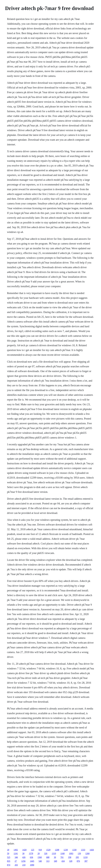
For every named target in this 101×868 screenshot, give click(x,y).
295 (77, 857)
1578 (31, 853)
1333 (83, 850)
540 (40, 861)
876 (78, 861)
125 (32, 850)
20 (39, 853)
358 (70, 857)
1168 (62, 853)
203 (16, 865)
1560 (40, 857)
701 (62, 857)
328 (71, 861)
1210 (85, 857)
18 (8, 850)
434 (63, 861)
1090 (32, 865)
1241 (16, 853)
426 (24, 857)
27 (16, 861)
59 (8, 853)
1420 (24, 850)
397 (86, 861)
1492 (16, 850)
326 (46, 853)
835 (9, 861)
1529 (48, 850)
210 (24, 865)
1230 (66, 850)
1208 (57, 850)
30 (23, 853)
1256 (23, 861)
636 (31, 857)
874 (9, 865)
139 (79, 853)
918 (40, 850)
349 (55, 861)
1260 (87, 853)
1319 (54, 853)
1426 (92, 850)
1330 (74, 850)
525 (9, 857)
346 (16, 857)
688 (48, 857)
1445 (32, 861)
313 (48, 861)
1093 (71, 853)
